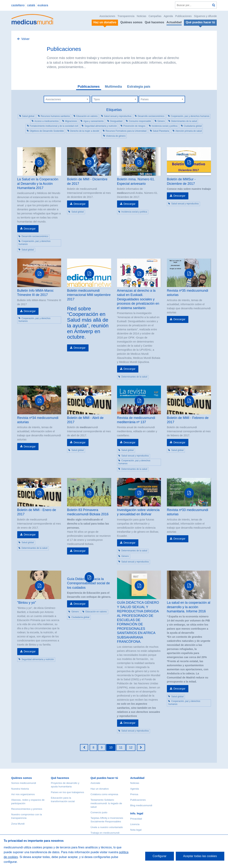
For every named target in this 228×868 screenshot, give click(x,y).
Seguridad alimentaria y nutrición (101, 126)
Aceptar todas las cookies (200, 856)
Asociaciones (107, 16)
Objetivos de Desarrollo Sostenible (47, 131)
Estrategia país (139, 87)
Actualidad (174, 22)
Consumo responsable (140, 121)
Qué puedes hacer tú (104, 778)
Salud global (28, 116)
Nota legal (136, 830)
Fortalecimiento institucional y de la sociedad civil (54, 126)
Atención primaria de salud (189, 131)
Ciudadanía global (193, 126)
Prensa (134, 794)
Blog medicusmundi (141, 805)
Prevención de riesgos (134, 126)
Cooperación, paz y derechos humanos (190, 116)
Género (161, 121)
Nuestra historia (20, 789)
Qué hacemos (154, 22)
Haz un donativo (100, 789)
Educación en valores (87, 116)
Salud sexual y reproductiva (118, 116)
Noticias (141, 16)
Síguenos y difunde (205, 16)
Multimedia (113, 87)
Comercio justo (99, 812)
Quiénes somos (131, 22)
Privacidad (136, 819)
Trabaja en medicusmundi (105, 833)
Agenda (168, 16)
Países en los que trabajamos (68, 792)
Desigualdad (116, 121)
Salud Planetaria (161, 131)
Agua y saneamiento (93, 121)
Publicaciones (183, 16)
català (31, 5)
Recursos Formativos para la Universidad (126, 131)
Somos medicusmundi (24, 783)
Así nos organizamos (23, 794)
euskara (43, 5)
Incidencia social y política (165, 126)
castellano (18, 5)
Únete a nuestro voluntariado (107, 827)
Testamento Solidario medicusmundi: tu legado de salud (106, 803)
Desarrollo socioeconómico (151, 116)
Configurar (160, 856)
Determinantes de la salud (184, 121)
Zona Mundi (18, 824)
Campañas (155, 16)
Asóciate (95, 783)
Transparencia (126, 16)
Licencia (135, 824)
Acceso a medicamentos (47, 121)
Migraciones (71, 121)
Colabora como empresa (104, 794)
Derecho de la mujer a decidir (85, 131)
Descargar (30, 229)
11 (121, 748)
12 (131, 748)
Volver (25, 39)
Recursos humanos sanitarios (55, 116)
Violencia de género (116, 136)
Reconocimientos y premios (27, 809)
